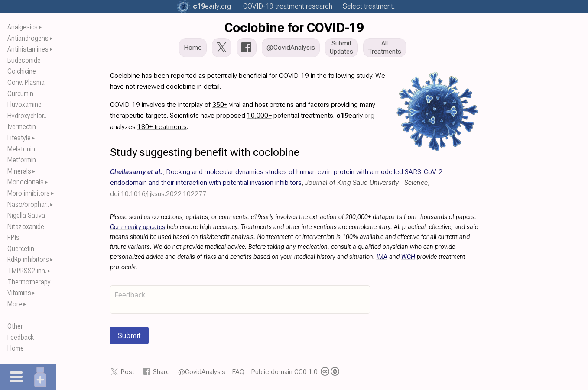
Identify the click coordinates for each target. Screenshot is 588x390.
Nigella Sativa (26, 215)
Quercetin (21, 249)
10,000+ (259, 115)
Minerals (19, 171)
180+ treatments (162, 127)
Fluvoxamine (24, 105)
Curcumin (20, 94)
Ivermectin (22, 127)
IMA (382, 257)
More (15, 304)
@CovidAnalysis (202, 372)
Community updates (138, 227)
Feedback (21, 337)
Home (16, 348)
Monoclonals (26, 182)
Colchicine (22, 71)
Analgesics (23, 27)
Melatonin (21, 149)
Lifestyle (19, 138)
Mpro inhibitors (29, 193)
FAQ (238, 372)
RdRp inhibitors (28, 259)
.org (212, 6)
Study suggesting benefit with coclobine (205, 152)
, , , (276, 182)
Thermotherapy (29, 282)
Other (15, 326)
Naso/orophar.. (28, 205)
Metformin (22, 160)
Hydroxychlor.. (27, 116)
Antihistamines (28, 49)
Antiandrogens (28, 38)
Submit (129, 335)
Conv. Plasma (26, 82)
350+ (220, 105)
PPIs (13, 237)
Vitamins (19, 293)
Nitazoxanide (26, 227)
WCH (408, 257)
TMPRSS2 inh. (27, 271)
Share (161, 372)
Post (127, 372)
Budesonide (24, 60)
